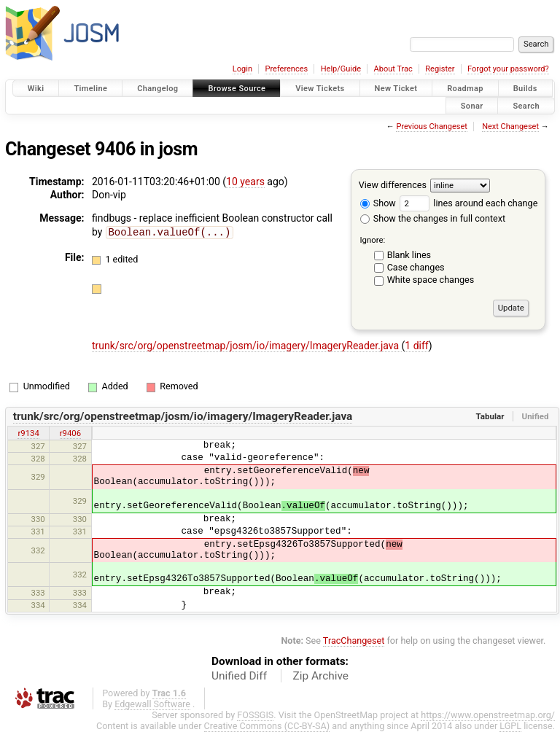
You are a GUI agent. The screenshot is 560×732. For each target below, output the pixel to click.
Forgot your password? (508, 69)
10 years (245, 182)
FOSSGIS (255, 715)
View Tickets (320, 89)
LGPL (510, 726)
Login (242, 69)
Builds (525, 89)
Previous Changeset (431, 126)
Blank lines (409, 255)
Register (440, 69)
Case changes (416, 267)
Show (378, 203)
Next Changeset (510, 126)
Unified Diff (239, 676)
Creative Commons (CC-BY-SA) (267, 726)
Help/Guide (341, 69)
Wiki (36, 89)
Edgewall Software (152, 704)
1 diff (417, 346)
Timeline (90, 89)
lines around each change (468, 203)
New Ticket (396, 89)
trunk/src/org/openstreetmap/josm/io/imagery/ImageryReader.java (247, 346)
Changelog (157, 89)
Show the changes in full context (433, 218)
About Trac (393, 69)
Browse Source (237, 89)
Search (526, 105)
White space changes (431, 280)
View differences (393, 185)
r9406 (70, 433)
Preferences (286, 69)
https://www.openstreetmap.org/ (488, 715)
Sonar (472, 105)
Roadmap (465, 89)
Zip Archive (321, 676)
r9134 (28, 433)
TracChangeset (354, 640)
